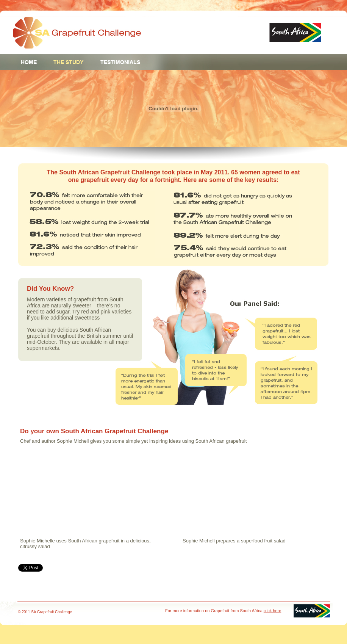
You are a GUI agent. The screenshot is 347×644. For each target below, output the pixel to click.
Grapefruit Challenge (77, 33)
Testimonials (120, 62)
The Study (69, 62)
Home (29, 62)
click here (272, 611)
